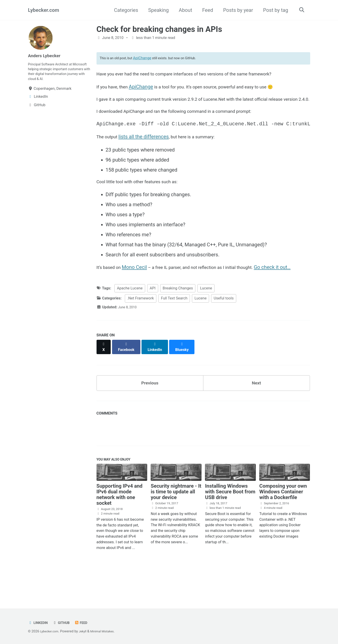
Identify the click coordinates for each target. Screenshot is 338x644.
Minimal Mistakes (108, 631)
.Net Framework (141, 327)
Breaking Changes (178, 316)
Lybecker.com (44, 10)
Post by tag (273, 10)
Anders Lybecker (47, 55)
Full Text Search (174, 327)
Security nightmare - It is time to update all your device (176, 519)
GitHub (64, 623)
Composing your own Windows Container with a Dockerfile (283, 519)
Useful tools (224, 327)
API (153, 316)
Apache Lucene (130, 316)
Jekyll (86, 631)
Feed (205, 10)
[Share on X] (104, 373)
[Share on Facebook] (128, 373)
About (183, 10)
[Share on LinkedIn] (158, 373)
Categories (124, 10)
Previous (150, 408)
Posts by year (236, 10)
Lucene (206, 316)
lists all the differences (147, 154)
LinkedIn (39, 623)
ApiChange (148, 60)
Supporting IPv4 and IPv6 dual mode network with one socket (120, 522)
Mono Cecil (138, 287)
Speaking (156, 10)
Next (256, 408)
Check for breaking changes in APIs (159, 29)
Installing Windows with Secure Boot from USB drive (230, 519)
